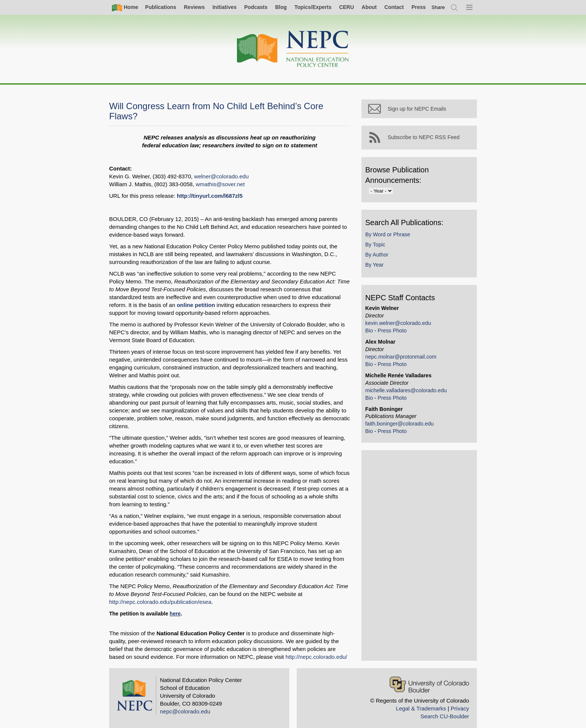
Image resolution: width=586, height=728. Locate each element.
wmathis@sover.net (220, 184)
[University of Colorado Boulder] (429, 677)
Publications (161, 7)
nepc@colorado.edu (185, 704)
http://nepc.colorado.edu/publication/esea (160, 594)
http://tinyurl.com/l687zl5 (210, 196)
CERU (346, 7)
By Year (381, 271)
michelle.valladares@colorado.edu (413, 397)
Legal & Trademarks (421, 701)
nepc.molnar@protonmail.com (408, 363)
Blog (281, 7)
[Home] (293, 49)
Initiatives (224, 7)
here (175, 606)
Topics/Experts (313, 7)
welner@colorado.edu (221, 176)
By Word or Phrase (395, 241)
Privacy (460, 701)
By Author (384, 261)
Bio (376, 337)
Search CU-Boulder (445, 708)
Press (419, 7)
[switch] (438, 7)
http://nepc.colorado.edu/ (275, 649)
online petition (157, 305)
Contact (394, 7)
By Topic (382, 251)
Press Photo (399, 337)
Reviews (194, 7)
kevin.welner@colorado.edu (405, 329)
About (369, 7)
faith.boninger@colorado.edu (406, 430)
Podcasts (256, 7)
